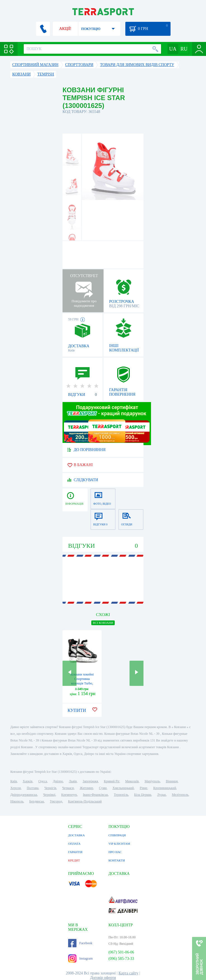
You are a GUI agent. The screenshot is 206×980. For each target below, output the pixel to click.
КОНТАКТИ (117, 860)
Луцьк (162, 795)
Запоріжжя (90, 781)
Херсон (16, 788)
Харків (27, 781)
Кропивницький (165, 788)
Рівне (143, 788)
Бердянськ (37, 801)
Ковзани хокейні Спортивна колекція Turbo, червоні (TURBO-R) (82, 683)
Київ (14, 781)
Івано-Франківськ (95, 795)
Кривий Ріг (112, 781)
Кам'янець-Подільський (85, 801)
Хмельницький (123, 788)
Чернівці (49, 795)
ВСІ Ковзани (103, 623)
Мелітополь (180, 795)
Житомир (86, 788)
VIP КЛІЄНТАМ (119, 844)
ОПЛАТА (74, 844)
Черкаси (68, 788)
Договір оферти (103, 978)
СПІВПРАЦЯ (117, 835)
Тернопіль (121, 795)
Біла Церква (143, 795)
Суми (103, 788)
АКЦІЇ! (65, 29)
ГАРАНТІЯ (75, 852)
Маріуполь (152, 781)
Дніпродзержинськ (24, 795)
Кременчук (69, 795)
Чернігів (50, 788)
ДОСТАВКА (76, 835)
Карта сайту (128, 973)
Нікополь (17, 801)
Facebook (80, 943)
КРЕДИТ (74, 860)
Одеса (43, 781)
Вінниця (172, 781)
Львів (73, 781)
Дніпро (58, 781)
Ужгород (56, 801)
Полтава (33, 788)
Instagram (80, 958)
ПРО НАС (115, 852)
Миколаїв (132, 781)
